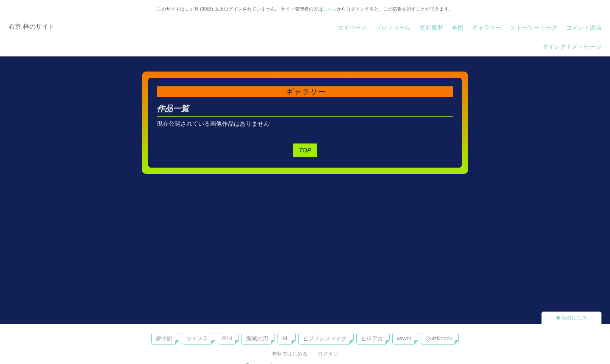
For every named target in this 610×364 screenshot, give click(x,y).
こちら (330, 9)
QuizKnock (439, 338)
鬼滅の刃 (257, 338)
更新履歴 (431, 28)
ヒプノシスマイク (325, 338)
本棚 (457, 28)
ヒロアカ (372, 338)
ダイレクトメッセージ (572, 47)
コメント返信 (584, 28)
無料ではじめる (290, 354)
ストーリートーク (534, 28)
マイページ (352, 28)
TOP (305, 150)
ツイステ (197, 338)
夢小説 (164, 338)
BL (286, 338)
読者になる (571, 318)
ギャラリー (487, 28)
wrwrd (404, 338)
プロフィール (393, 28)
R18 (227, 338)
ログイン (328, 354)
